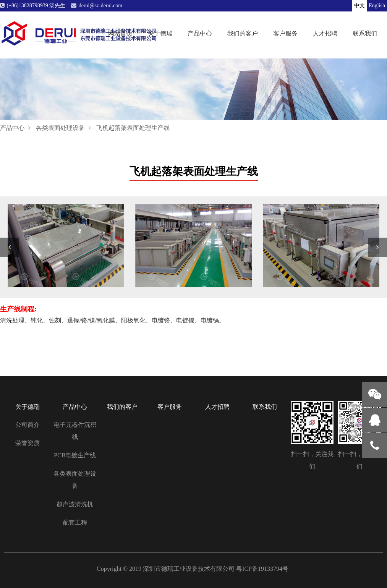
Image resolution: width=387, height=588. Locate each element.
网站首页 (120, 33)
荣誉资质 (28, 443)
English (377, 6)
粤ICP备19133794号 (262, 569)
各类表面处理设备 (60, 128)
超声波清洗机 (75, 504)
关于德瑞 (160, 33)
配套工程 (75, 522)
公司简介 (28, 425)
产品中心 (200, 33)
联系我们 (365, 33)
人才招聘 (325, 33)
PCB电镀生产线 (75, 455)
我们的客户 (243, 33)
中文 (359, 6)
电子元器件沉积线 (75, 431)
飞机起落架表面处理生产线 (133, 128)
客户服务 (285, 33)
